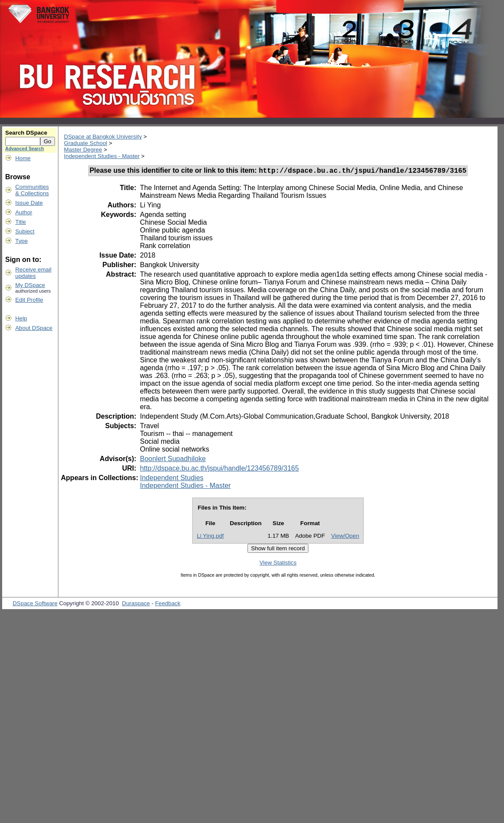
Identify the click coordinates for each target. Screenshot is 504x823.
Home (23, 158)
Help (21, 318)
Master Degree (83, 150)
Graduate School (86, 143)
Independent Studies (172, 479)
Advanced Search (24, 148)
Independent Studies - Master (102, 156)
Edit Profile (29, 300)
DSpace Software (35, 605)
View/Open (345, 537)
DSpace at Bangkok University (103, 137)
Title (21, 222)
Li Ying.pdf (210, 537)
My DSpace (30, 285)
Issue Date (29, 203)
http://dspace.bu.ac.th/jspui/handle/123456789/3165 (219, 470)
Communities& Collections (32, 190)
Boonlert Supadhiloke (173, 460)
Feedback (168, 605)
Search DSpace (26, 133)
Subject (25, 231)
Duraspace (136, 605)
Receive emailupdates (33, 273)
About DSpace (34, 328)
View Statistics (278, 564)
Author (24, 212)
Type (21, 241)
